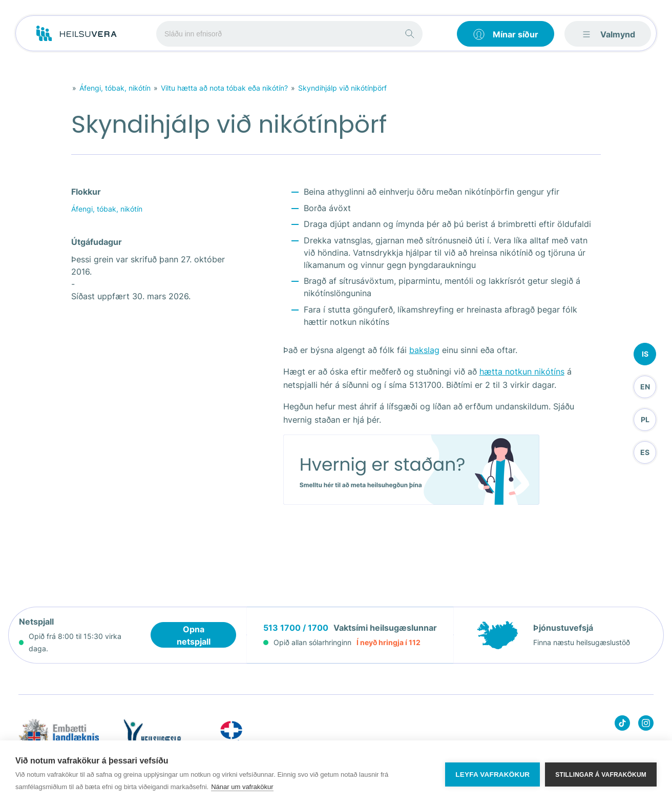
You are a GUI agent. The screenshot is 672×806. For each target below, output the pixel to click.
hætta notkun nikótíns (522, 371)
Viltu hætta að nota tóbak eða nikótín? (224, 88)
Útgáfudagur (97, 242)
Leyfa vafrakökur (492, 773)
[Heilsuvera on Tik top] (622, 725)
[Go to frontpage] (77, 34)
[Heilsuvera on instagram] (646, 725)
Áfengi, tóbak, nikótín (115, 88)
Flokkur (86, 192)
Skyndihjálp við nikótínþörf (342, 88)
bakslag (424, 350)
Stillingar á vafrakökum (601, 773)
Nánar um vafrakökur (242, 787)
